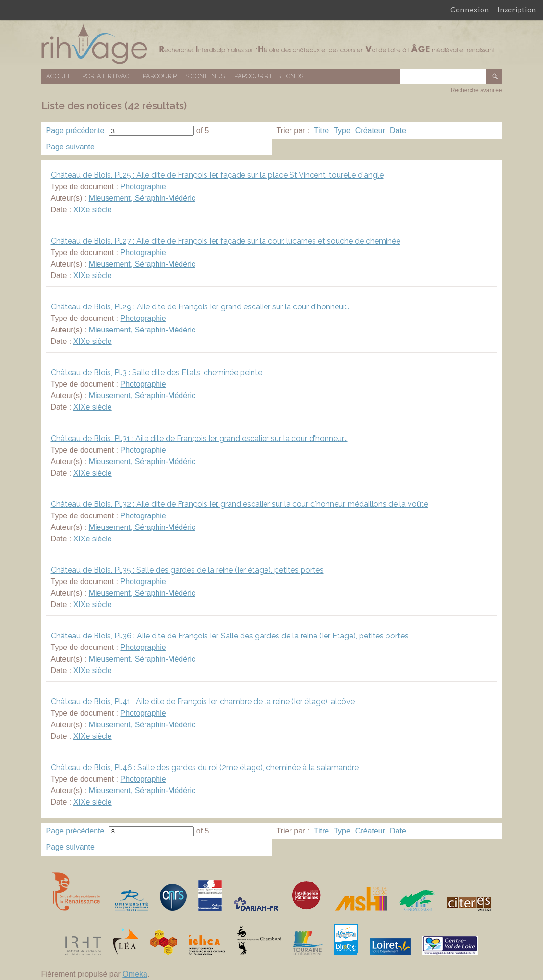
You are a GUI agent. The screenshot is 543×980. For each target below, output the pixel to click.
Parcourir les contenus (184, 76)
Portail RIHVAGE (108, 76)
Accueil (59, 76)
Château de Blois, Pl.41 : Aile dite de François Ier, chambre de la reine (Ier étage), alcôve (203, 702)
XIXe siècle (93, 210)
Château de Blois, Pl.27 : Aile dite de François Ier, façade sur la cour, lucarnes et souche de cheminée (226, 241)
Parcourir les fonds (269, 76)
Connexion (470, 10)
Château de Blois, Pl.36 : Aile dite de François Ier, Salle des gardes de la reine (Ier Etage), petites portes (230, 636)
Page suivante (70, 147)
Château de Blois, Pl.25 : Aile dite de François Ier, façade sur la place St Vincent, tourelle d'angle (217, 175)
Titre (321, 130)
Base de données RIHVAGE (272, 44)
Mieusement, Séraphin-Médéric (142, 198)
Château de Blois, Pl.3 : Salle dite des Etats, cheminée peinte (157, 373)
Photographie (143, 187)
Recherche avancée (477, 90)
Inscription (517, 10)
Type (342, 130)
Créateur (370, 130)
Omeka (135, 974)
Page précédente (75, 130)
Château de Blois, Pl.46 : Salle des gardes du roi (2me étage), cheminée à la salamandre (205, 767)
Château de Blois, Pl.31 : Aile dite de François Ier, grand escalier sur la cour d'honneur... (199, 438)
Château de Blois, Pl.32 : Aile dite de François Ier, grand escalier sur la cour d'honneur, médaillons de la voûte (240, 504)
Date (398, 130)
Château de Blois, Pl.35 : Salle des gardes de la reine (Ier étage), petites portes (187, 570)
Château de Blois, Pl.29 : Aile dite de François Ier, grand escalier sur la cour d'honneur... (200, 307)
